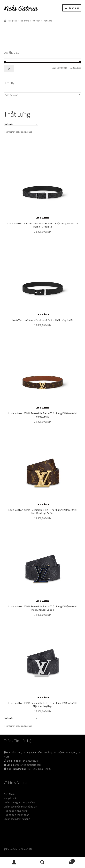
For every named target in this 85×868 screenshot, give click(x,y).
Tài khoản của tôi (14, 862)
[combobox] (43, 95)
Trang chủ (12, 21)
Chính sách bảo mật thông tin (20, 807)
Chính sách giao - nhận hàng (19, 802)
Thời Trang (24, 21)
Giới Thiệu (9, 794)
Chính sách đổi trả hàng (17, 819)
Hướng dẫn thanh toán (16, 815)
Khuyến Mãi (10, 798)
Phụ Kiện (36, 21)
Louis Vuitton (43, 218)
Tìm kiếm (43, 862)
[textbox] (43, 95)
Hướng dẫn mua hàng (16, 811)
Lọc (9, 68)
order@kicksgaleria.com (28, 765)
